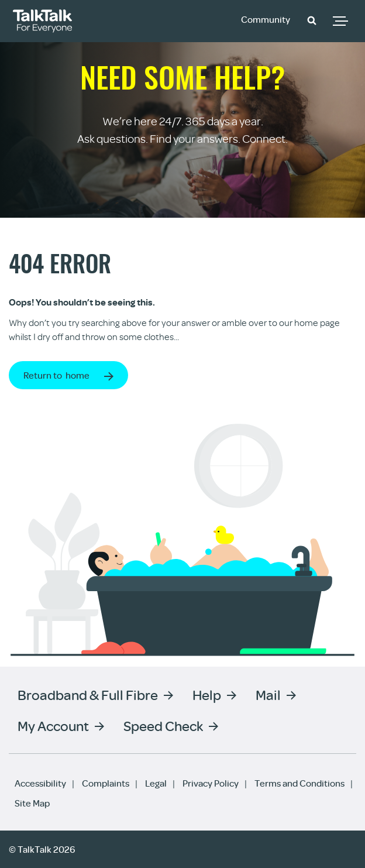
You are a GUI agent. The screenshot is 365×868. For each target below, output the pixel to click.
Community (266, 19)
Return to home (56, 375)
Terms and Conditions (299, 783)
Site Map (32, 803)
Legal (156, 783)
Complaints (106, 783)
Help (207, 694)
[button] (312, 20)
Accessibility (40, 783)
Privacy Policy (211, 783)
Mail (268, 694)
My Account (53, 725)
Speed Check (163, 725)
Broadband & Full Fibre (88, 694)
